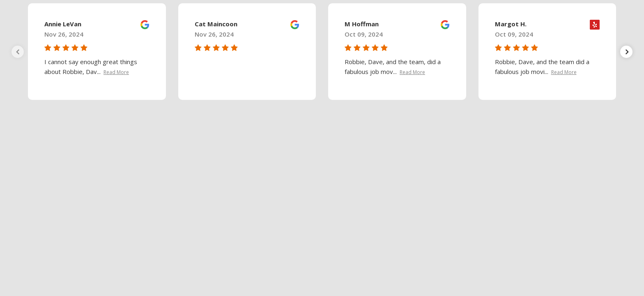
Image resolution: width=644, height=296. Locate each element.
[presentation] (18, 52)
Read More (116, 72)
